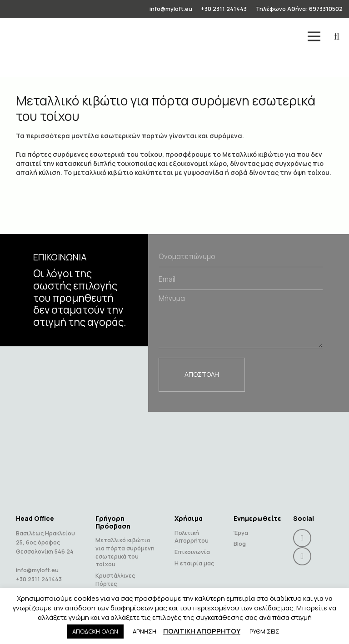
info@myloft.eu (37, 562)
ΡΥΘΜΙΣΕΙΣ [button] (264, 631)
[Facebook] (302, 529)
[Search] (337, 36)
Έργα (241, 524)
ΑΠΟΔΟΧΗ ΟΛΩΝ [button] (95, 631)
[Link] (21, 36)
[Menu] (314, 36)
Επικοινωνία (192, 543)
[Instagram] (302, 548)
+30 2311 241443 (39, 571)
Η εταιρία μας (194, 555)
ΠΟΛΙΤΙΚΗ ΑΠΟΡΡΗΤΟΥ (202, 631)
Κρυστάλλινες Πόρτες (115, 571)
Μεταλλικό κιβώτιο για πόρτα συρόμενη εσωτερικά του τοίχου (125, 544)
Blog (240, 536)
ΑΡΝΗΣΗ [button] (145, 631)
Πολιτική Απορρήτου (192, 528)
